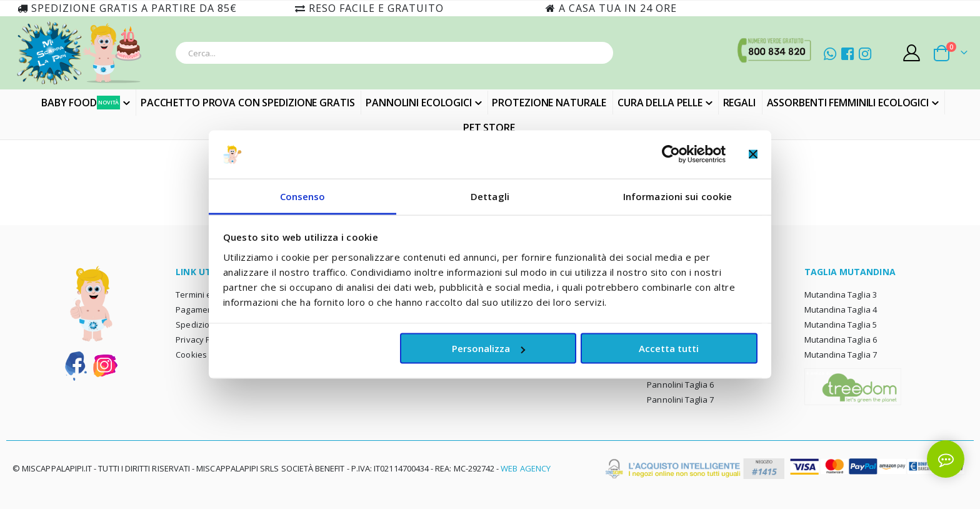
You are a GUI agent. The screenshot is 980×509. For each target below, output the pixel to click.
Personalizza (488, 348)
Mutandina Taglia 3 (841, 295)
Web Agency (526, 468)
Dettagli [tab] (490, 196)
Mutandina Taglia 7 (841, 355)
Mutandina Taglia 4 (841, 310)
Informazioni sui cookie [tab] (677, 196)
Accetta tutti (669, 348)
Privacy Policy (202, 340)
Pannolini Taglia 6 (680, 385)
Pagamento (198, 310)
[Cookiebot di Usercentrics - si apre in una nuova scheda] (671, 154)
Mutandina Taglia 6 (841, 340)
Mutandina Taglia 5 (841, 325)
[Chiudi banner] (753, 154)
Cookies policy (203, 355)
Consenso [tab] (303, 196)
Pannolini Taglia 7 (680, 400)
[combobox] (394, 53)
